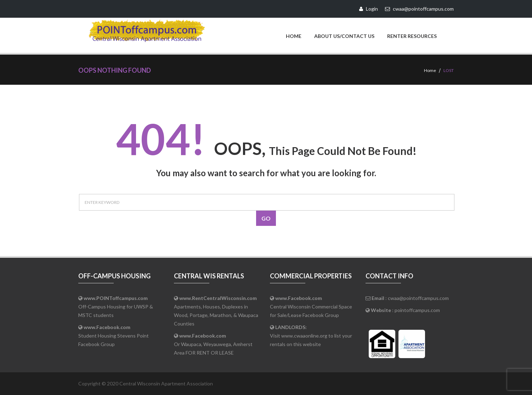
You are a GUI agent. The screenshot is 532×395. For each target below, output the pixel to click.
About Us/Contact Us (344, 36)
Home (294, 36)
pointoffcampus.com (417, 310)
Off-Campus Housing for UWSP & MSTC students (116, 307)
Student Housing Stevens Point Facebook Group (114, 336)
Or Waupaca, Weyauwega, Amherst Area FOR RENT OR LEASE (213, 344)
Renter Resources (412, 36)
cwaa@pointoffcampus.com (418, 298)
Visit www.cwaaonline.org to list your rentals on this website (311, 336)
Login (369, 9)
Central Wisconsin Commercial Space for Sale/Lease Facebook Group (311, 307)
